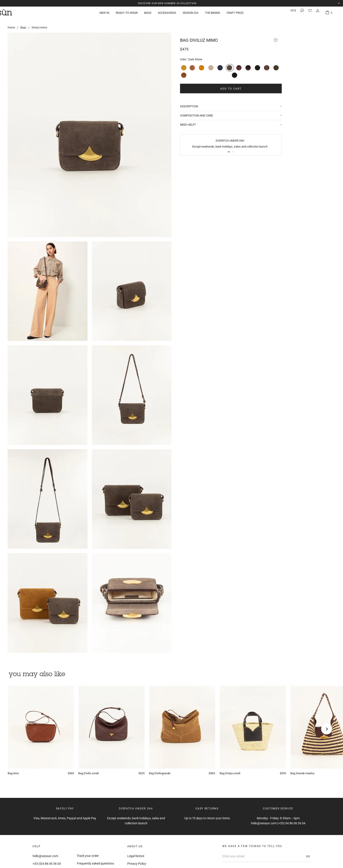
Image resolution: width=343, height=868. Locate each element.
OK (308, 856)
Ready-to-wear (127, 14)
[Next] (327, 729)
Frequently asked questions (95, 863)
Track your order (88, 856)
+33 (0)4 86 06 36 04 (47, 864)
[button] (240, 151)
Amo (14, 774)
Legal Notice (136, 856)
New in (104, 14)
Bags (148, 14)
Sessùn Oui (191, 14)
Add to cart (242, 88)
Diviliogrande (161, 774)
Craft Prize (235, 14)
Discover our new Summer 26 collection (167, 3)
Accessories (167, 14)
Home (11, 28)
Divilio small (89, 774)
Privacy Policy (137, 864)
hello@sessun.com (45, 856)
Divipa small (231, 774)
